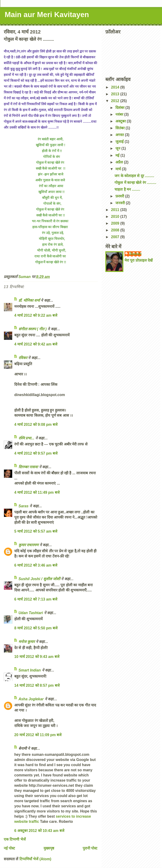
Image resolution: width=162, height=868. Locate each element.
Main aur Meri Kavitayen (47, 15)
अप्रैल (120, 162)
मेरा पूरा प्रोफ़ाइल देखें (139, 260)
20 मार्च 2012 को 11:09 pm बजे (38, 735)
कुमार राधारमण (28, 545)
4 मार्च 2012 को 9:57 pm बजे (36, 453)
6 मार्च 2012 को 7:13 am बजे (36, 599)
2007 (116, 237)
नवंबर (120, 114)
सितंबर (120, 128)
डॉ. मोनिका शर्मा (30, 300)
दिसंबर (120, 108)
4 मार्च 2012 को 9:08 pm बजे (36, 425)
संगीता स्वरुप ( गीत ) (33, 329)
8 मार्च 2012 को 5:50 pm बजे (36, 628)
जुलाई (120, 142)
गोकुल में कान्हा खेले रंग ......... (135, 183)
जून (118, 148)
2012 (116, 101)
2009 (116, 223)
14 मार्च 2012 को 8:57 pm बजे (37, 685)
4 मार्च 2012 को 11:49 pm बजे (37, 492)
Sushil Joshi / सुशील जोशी (39, 579)
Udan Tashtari (31, 613)
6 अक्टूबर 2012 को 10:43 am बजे (39, 831)
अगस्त (120, 135)
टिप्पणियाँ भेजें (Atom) (35, 859)
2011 (116, 210)
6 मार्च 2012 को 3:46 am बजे (36, 565)
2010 (116, 217)
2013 (116, 94)
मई (118, 155)
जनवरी (121, 203)
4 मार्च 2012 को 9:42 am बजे (36, 344)
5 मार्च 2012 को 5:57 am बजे (36, 531)
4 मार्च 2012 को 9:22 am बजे (36, 315)
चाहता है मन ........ (127, 189)
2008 (116, 230)
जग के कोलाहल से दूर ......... (134, 176)
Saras (24, 506)
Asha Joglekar (31, 699)
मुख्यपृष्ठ (49, 848)
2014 (116, 87)
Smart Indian (30, 670)
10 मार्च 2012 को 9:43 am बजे (37, 657)
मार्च (119, 169)
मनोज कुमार (27, 642)
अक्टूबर (121, 121)
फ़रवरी (120, 196)
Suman (135, 254)
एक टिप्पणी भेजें (15, 839)
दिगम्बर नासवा (28, 467)
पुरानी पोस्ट (90, 848)
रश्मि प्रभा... (26, 438)
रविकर (23, 358)
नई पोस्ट (9, 848)
